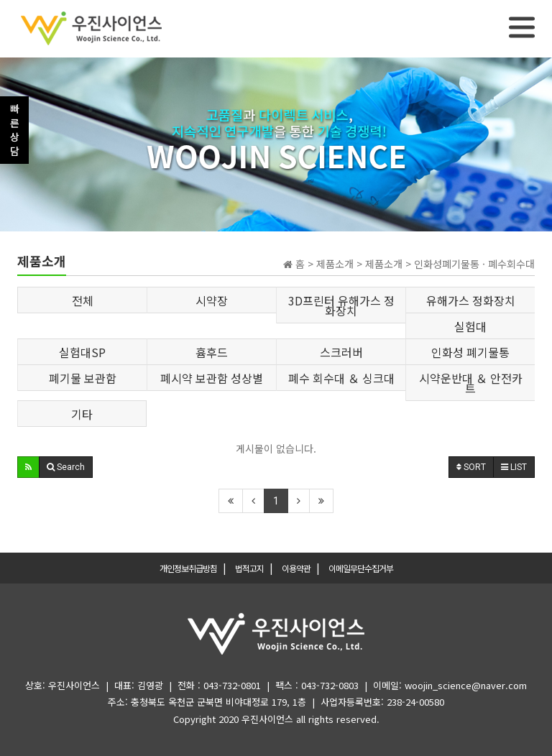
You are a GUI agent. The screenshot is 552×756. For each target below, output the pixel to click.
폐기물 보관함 (83, 378)
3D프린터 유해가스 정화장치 (341, 305)
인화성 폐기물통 (470, 352)
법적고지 (249, 568)
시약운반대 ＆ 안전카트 (471, 383)
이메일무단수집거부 (361, 568)
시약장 (212, 300)
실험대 (470, 326)
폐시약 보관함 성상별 (212, 378)
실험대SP (82, 352)
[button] (28, 467)
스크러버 (341, 352)
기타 (82, 414)
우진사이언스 (267, 719)
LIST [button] (514, 467)
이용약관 (296, 568)
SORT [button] (471, 467)
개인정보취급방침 (188, 568)
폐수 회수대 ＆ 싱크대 (341, 378)
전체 (83, 300)
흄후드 (212, 352)
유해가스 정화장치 (471, 300)
